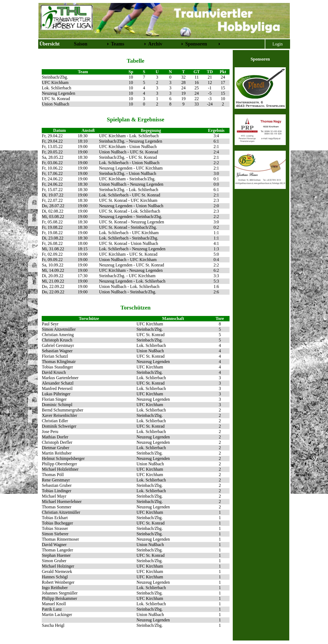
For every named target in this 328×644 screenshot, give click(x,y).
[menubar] (130, 44)
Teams (118, 44)
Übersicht (50, 44)
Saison (81, 44)
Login (277, 44)
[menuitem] (56, 44)
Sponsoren (196, 44)
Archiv (155, 44)
